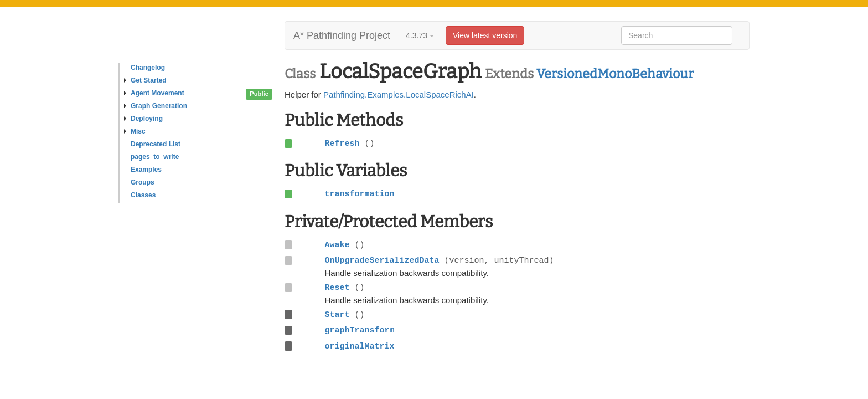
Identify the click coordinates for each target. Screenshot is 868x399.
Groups (143, 182)
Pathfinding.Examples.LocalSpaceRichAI (399, 94)
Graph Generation (156, 106)
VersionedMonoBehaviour (615, 74)
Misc (135, 131)
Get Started (145, 80)
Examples (146, 170)
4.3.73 (420, 35)
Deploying (143, 119)
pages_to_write (155, 157)
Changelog (148, 68)
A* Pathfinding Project (342, 35)
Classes (143, 195)
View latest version (485, 35)
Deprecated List (156, 144)
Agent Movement (154, 93)
